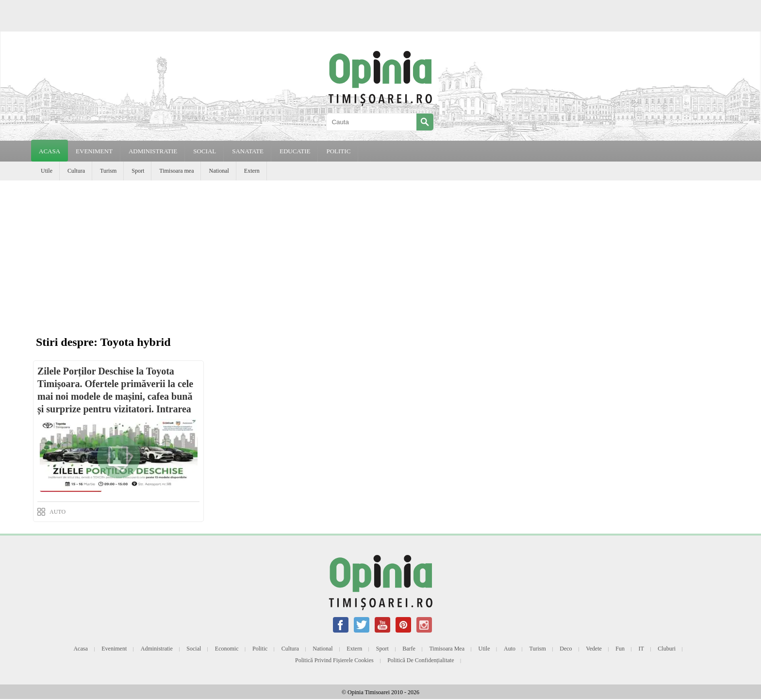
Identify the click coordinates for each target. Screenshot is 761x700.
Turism (108, 171)
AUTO (58, 512)
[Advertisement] (380, 253)
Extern (252, 171)
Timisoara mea (176, 171)
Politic (260, 649)
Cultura (76, 171)
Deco (566, 649)
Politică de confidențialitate (421, 660)
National (219, 171)
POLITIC (338, 151)
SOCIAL (205, 151)
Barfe (409, 649)
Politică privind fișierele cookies (334, 660)
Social (194, 649)
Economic (227, 649)
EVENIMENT (94, 151)
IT (641, 649)
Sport (138, 171)
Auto (510, 649)
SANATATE (248, 151)
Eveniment (114, 649)
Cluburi (667, 649)
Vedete (594, 649)
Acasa (50, 151)
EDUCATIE (295, 151)
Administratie (157, 649)
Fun (620, 649)
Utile (47, 171)
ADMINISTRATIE (153, 151)
